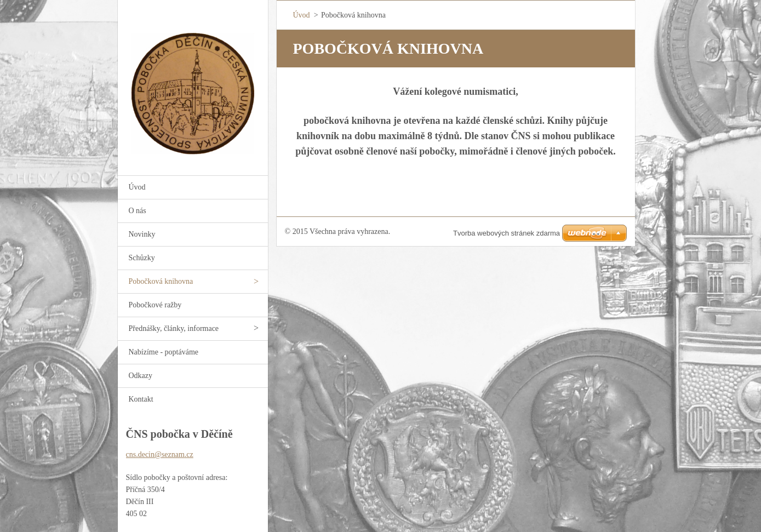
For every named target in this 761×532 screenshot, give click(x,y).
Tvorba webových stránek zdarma (507, 233)
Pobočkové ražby (155, 305)
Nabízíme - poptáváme (164, 352)
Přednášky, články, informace (174, 328)
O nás (138, 211)
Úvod (137, 187)
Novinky (142, 234)
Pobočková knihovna (161, 281)
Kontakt (141, 399)
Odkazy (141, 376)
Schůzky (142, 258)
